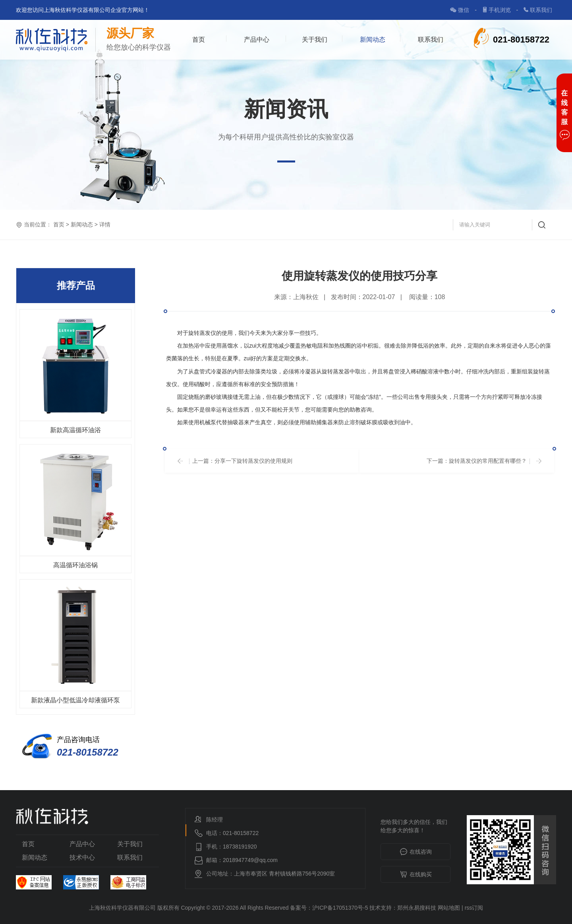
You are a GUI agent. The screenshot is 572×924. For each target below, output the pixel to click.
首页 (199, 40)
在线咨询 (416, 852)
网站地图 (449, 908)
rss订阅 (474, 908)
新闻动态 (373, 40)
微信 (464, 10)
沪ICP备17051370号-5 (340, 908)
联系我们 (541, 10)
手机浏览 (500, 10)
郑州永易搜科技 (417, 908)
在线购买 (416, 875)
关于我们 (315, 40)
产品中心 (257, 40)
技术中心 (82, 857)
